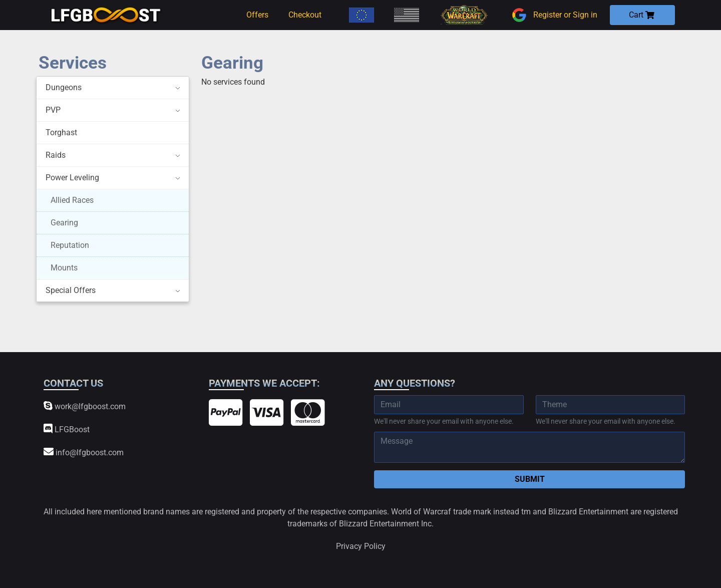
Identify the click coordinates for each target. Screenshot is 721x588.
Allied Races (72, 200)
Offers (257, 15)
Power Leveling (72, 178)
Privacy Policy (361, 546)
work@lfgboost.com (85, 406)
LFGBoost (67, 429)
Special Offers (71, 290)
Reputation (70, 245)
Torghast (61, 132)
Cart (642, 15)
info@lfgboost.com (84, 452)
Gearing (64, 223)
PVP (53, 110)
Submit (530, 479)
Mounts (64, 268)
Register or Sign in (553, 15)
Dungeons (64, 87)
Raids (56, 155)
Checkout (305, 15)
